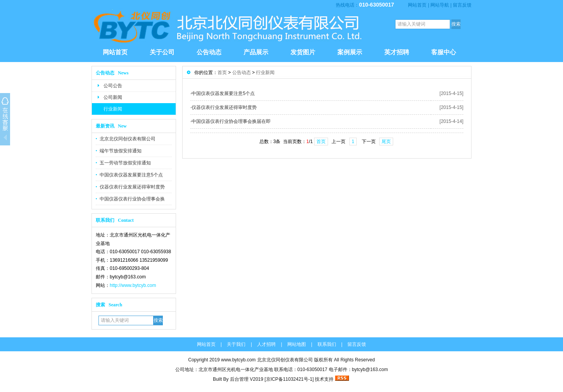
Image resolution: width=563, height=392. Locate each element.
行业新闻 (113, 109)
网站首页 (417, 5)
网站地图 (297, 344)
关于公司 (162, 52)
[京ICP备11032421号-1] (290, 379)
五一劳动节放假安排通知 (125, 163)
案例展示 (350, 52)
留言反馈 (462, 5)
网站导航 (440, 5)
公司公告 (113, 86)
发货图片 (303, 52)
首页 (222, 73)
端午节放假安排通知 (121, 151)
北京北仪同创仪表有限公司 (128, 139)
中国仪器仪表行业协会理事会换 (132, 199)
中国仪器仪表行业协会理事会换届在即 (231, 121)
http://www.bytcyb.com (133, 285)
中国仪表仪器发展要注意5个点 (131, 175)
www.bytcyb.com (238, 360)
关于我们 (236, 344)
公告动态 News (112, 73)
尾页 (386, 142)
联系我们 (327, 344)
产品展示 (256, 52)
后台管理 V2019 (247, 379)
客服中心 (444, 52)
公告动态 (209, 52)
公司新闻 (113, 97)
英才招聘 (397, 52)
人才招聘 (266, 344)
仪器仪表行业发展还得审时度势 (132, 187)
